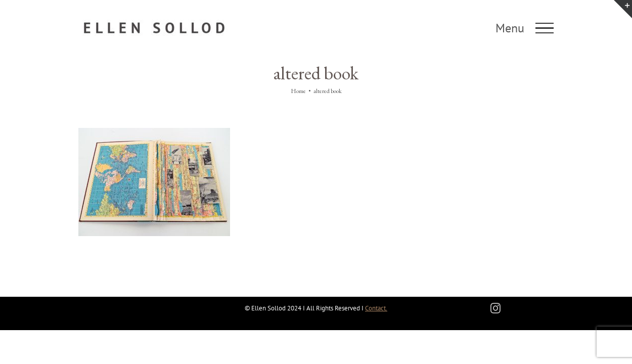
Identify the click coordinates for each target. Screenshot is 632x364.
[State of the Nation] (154, 133)
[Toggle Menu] (545, 28)
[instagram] (495, 308)
